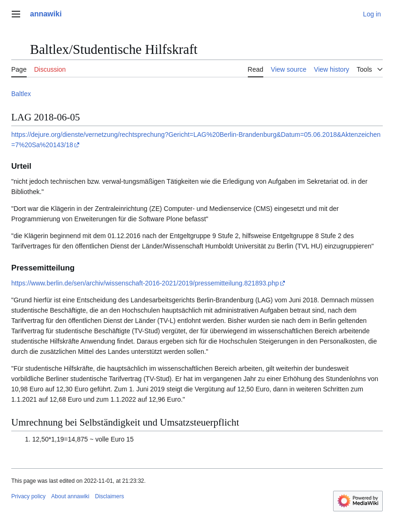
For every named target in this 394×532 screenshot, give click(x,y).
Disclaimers (110, 496)
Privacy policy (28, 496)
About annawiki (70, 496)
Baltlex (21, 94)
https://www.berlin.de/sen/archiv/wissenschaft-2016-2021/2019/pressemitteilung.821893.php (145, 283)
